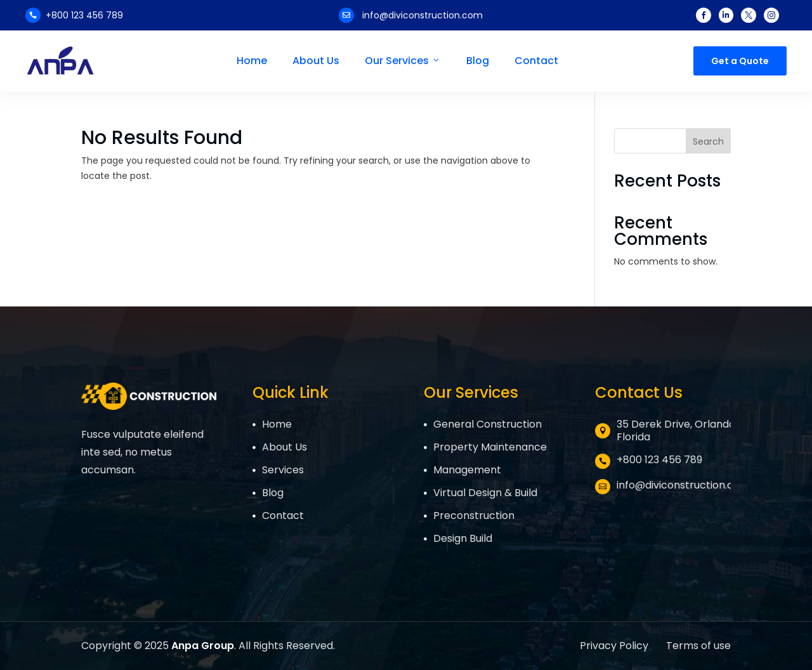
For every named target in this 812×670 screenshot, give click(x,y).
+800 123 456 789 (84, 15)
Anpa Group (203, 646)
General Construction (488, 424)
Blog (478, 61)
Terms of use (698, 646)
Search (708, 141)
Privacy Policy (615, 646)
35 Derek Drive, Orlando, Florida (677, 430)
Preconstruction (474, 516)
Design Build (463, 538)
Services (283, 470)
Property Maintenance (490, 447)
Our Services (403, 61)
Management (467, 470)
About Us (316, 61)
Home (252, 61)
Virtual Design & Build (485, 493)
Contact (536, 61)
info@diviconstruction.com (422, 15)
